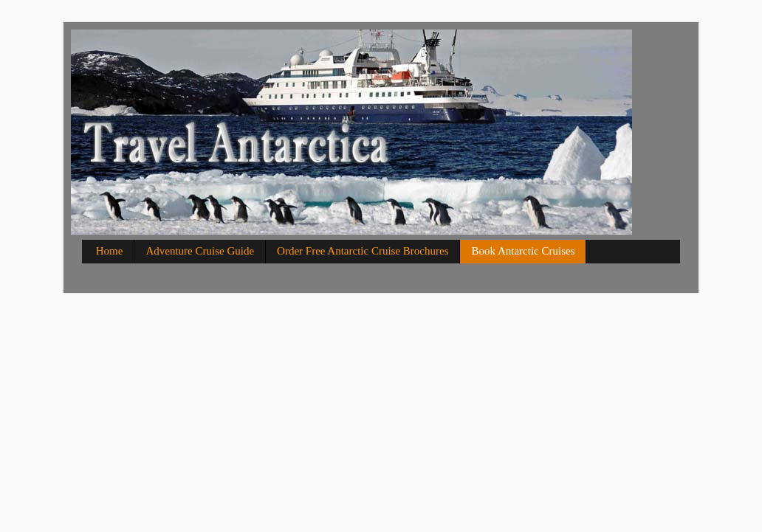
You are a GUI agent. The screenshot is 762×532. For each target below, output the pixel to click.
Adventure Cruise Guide (200, 251)
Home (110, 251)
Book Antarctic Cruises (523, 251)
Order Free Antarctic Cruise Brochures (363, 251)
